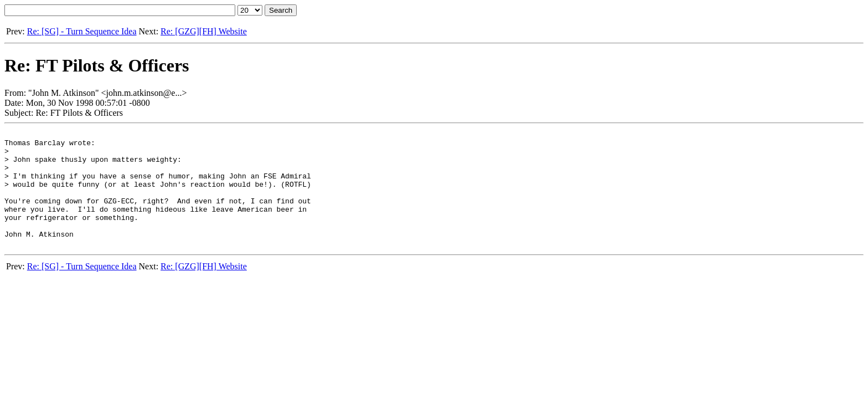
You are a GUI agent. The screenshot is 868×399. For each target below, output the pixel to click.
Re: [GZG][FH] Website (204, 31)
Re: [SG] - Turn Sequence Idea (82, 31)
